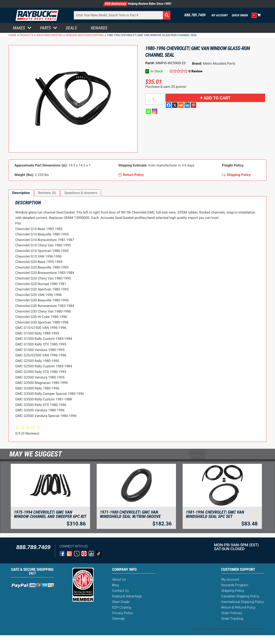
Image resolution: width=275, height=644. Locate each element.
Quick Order (240, 15)
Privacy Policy (122, 613)
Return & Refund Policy (238, 607)
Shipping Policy (233, 591)
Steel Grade (121, 602)
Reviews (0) (47, 193)
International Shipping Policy (242, 602)
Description (21, 193)
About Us (119, 579)
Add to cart (217, 98)
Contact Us (121, 591)
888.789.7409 (195, 15)
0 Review (196, 71)
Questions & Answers (81, 193)
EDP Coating (122, 607)
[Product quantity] (155, 99)
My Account (220, 15)
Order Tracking (232, 619)
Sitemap (118, 619)
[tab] (21, 193)
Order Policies (231, 613)
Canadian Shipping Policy (240, 596)
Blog (115, 585)
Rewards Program (235, 585)
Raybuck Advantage (127, 596)
